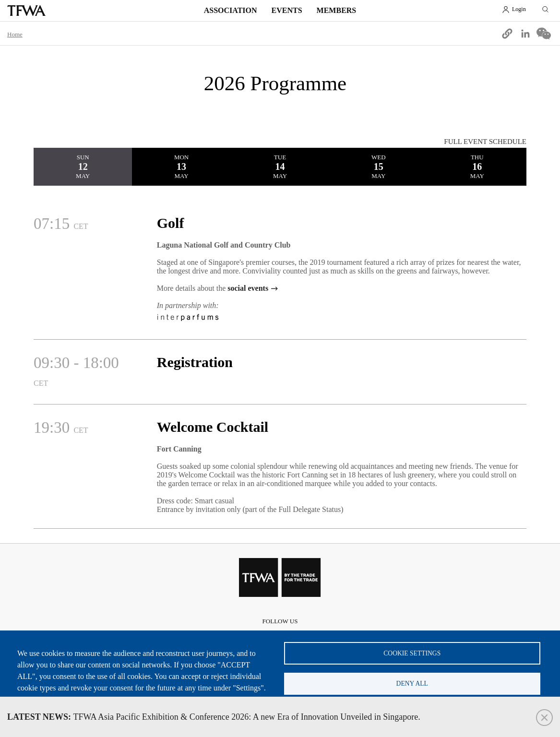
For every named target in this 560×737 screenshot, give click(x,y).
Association (231, 10)
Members (337, 10)
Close (544, 718)
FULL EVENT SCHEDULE (485, 142)
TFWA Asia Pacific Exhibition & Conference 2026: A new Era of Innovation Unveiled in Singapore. (214, 717)
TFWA (26, 11)
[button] (507, 34)
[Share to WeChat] (544, 34)
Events (287, 10)
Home (15, 34)
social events (248, 288)
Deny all (412, 683)
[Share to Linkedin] (525, 34)
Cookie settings (412, 651)
